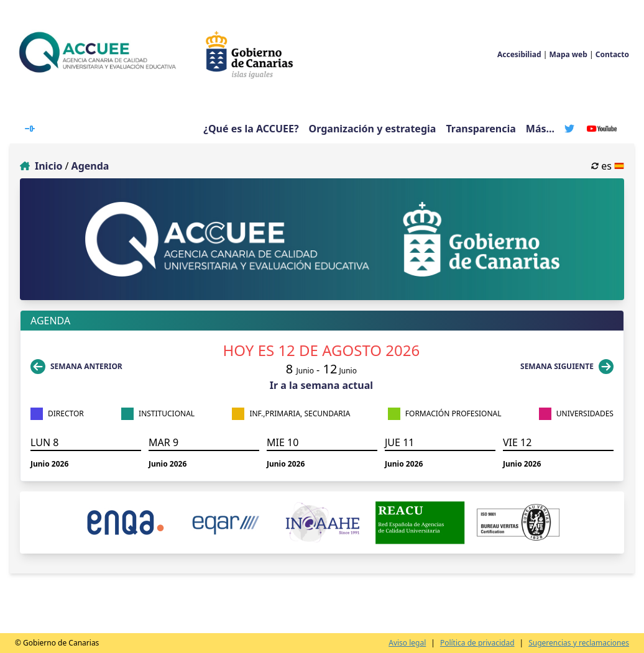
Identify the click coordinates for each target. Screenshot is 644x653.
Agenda (90, 166)
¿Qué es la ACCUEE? (251, 129)
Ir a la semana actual (321, 385)
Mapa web (568, 54)
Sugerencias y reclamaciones (579, 643)
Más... (540, 129)
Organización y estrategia (373, 129)
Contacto (612, 54)
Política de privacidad (477, 643)
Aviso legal (407, 643)
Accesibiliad (519, 54)
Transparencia (481, 129)
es (608, 166)
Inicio (48, 166)
